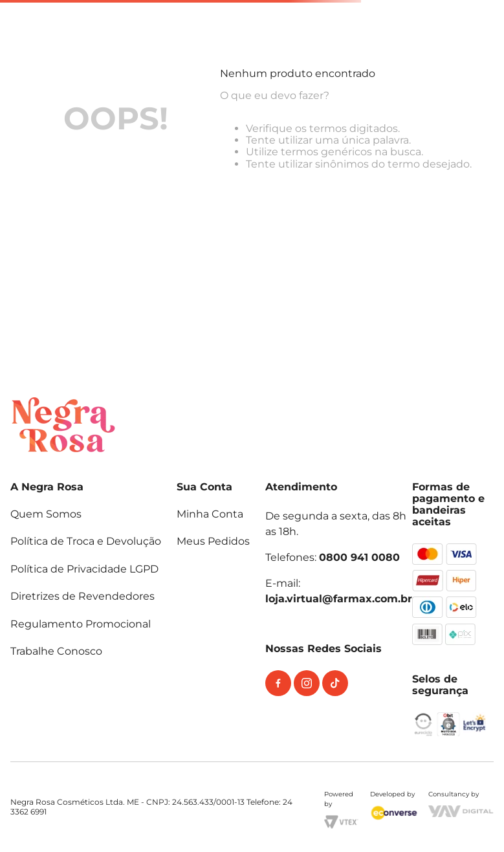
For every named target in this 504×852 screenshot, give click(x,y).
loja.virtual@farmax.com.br (339, 599)
